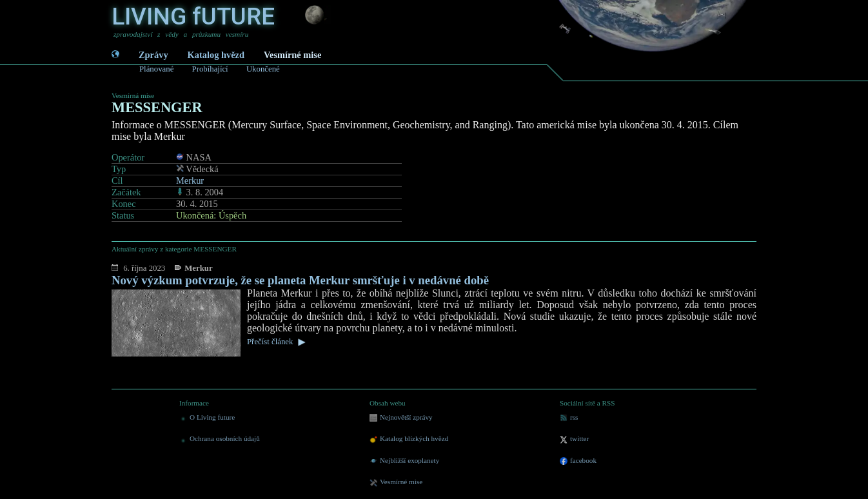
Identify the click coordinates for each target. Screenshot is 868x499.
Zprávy (153, 55)
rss (569, 417)
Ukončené (263, 69)
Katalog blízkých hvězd (409, 439)
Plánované (156, 69)
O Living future (207, 417)
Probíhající (210, 69)
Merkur (190, 181)
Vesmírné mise (292, 55)
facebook (578, 461)
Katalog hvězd (216, 55)
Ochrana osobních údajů (220, 439)
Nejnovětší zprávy (401, 417)
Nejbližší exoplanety (404, 461)
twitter (574, 439)
